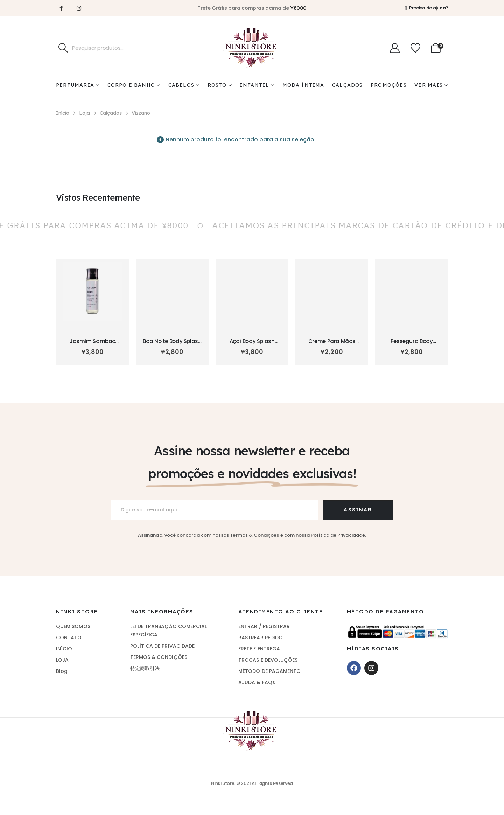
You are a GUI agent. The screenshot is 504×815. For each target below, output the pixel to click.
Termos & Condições (254, 535)
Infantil (254, 85)
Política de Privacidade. (338, 535)
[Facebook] (61, 8)
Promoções (389, 85)
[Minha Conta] (395, 48)
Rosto (217, 85)
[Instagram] (79, 8)
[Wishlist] (415, 48)
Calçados (348, 85)
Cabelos (181, 85)
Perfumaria (75, 85)
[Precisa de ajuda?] (426, 8)
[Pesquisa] (63, 48)
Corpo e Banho (131, 85)
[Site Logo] (252, 48)
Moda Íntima (303, 85)
